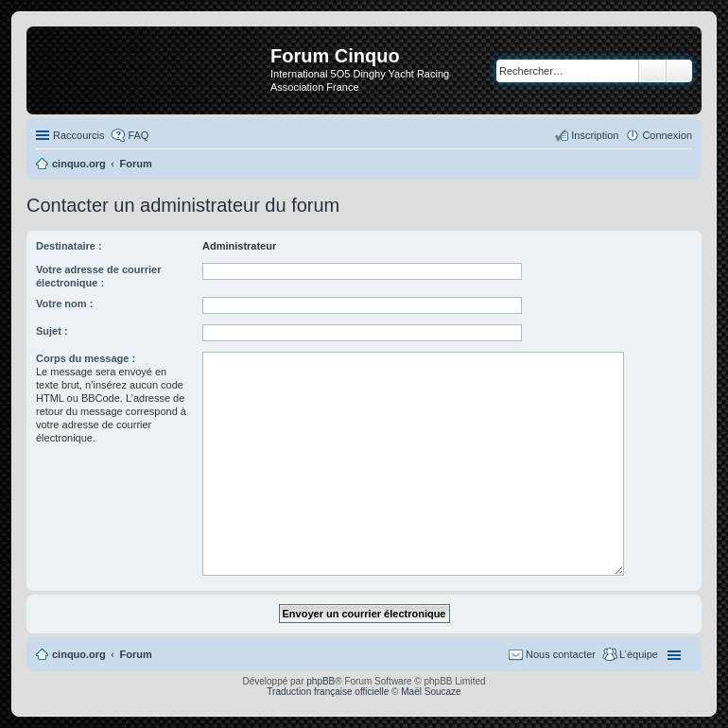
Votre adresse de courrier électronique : (98, 276)
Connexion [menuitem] (667, 135)
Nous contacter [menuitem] (561, 654)
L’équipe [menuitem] (639, 654)
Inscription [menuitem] (595, 135)
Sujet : (52, 331)
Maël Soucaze (431, 692)
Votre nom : (64, 303)
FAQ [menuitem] (138, 135)
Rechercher (652, 71)
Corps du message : (86, 358)
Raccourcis (78, 135)
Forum (136, 654)
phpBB (321, 681)
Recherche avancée (679, 71)
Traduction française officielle (328, 692)
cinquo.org (79, 654)
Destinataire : (69, 246)
